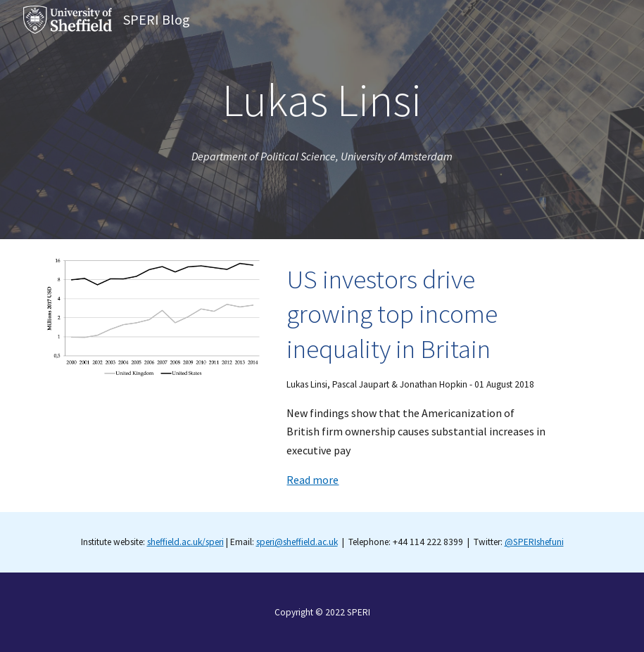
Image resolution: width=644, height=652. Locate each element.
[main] (322, 100)
